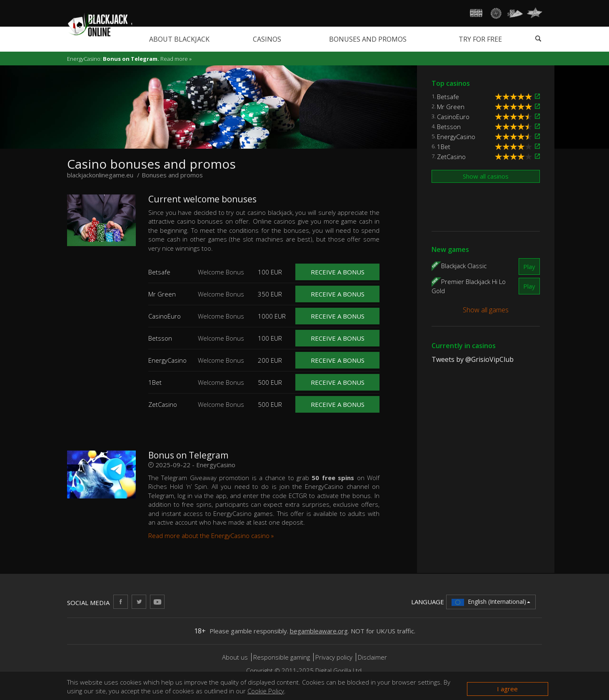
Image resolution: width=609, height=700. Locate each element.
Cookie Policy (266, 691)
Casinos (267, 39)
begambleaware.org (319, 631)
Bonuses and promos (368, 39)
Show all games (486, 310)
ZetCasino (451, 157)
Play (529, 267)
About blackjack (179, 39)
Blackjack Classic (464, 265)
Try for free (480, 39)
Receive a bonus (338, 272)
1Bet (444, 147)
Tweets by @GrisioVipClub (473, 359)
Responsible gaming (282, 657)
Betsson (449, 127)
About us (236, 657)
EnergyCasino (456, 137)
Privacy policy (334, 657)
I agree (507, 689)
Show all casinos (486, 176)
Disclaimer (372, 657)
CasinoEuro (453, 117)
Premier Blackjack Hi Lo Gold (469, 286)
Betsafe (448, 97)
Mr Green (451, 107)
